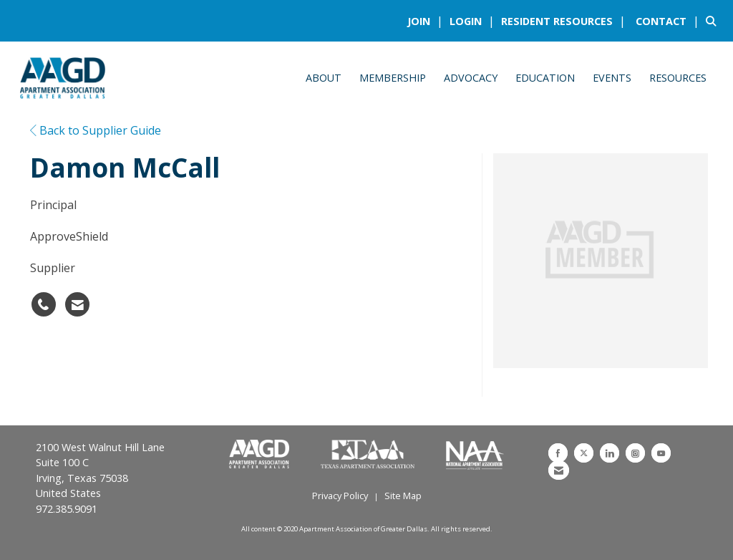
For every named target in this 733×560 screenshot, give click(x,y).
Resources (678, 78)
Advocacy (471, 78)
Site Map (403, 496)
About (324, 78)
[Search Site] (714, 21)
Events (612, 78)
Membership (393, 78)
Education (545, 78)
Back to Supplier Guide (96, 130)
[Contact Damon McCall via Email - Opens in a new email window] (77, 304)
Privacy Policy (340, 496)
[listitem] (427, 21)
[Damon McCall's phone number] (44, 304)
